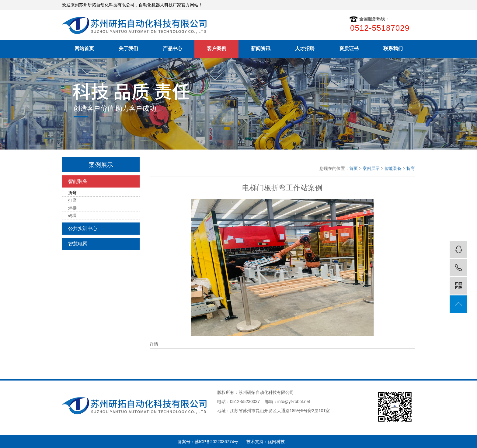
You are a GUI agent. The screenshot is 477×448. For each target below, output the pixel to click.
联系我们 (393, 48)
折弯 (72, 193)
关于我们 (128, 48)
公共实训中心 (83, 228)
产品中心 (172, 48)
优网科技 (276, 442)
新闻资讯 (261, 48)
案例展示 (371, 168)
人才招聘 (305, 48)
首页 (353, 168)
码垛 (72, 215)
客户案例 (217, 48)
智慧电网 (78, 244)
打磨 (72, 200)
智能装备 (78, 181)
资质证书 (349, 48)
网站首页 (84, 48)
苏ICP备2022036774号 (221, 442)
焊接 (72, 208)
